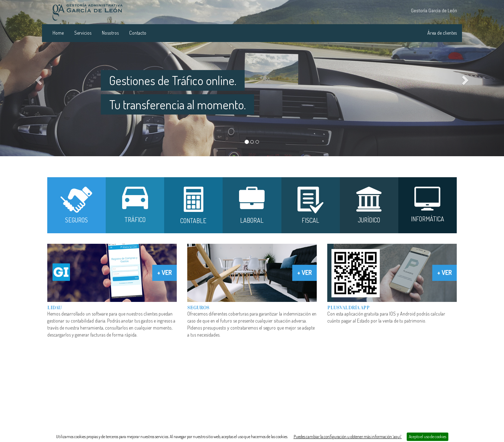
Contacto (138, 33)
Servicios (83, 33)
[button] (38, 78)
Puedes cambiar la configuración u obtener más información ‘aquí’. (348, 437)
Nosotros (110, 33)
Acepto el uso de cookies (428, 437)
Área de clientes (442, 33)
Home (58, 33)
